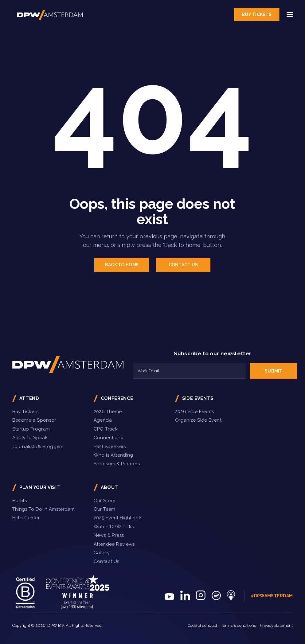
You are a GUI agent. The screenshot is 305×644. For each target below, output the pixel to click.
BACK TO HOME (122, 265)
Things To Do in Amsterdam (44, 509)
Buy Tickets (257, 14)
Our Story (104, 501)
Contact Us (107, 561)
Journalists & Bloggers (38, 447)
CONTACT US (183, 265)
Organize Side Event (198, 420)
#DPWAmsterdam (272, 596)
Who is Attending (113, 455)
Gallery (102, 553)
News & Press (109, 535)
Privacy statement (276, 625)
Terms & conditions (239, 625)
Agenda (103, 420)
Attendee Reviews (114, 544)
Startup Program (31, 429)
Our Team (105, 509)
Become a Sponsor (34, 420)
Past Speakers (110, 447)
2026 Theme (108, 412)
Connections (108, 438)
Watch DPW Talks (114, 527)
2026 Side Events (195, 412)
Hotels (20, 501)
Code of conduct (202, 625)
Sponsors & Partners (117, 464)
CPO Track (106, 429)
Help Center (26, 518)
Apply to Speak (30, 438)
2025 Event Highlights (118, 518)
